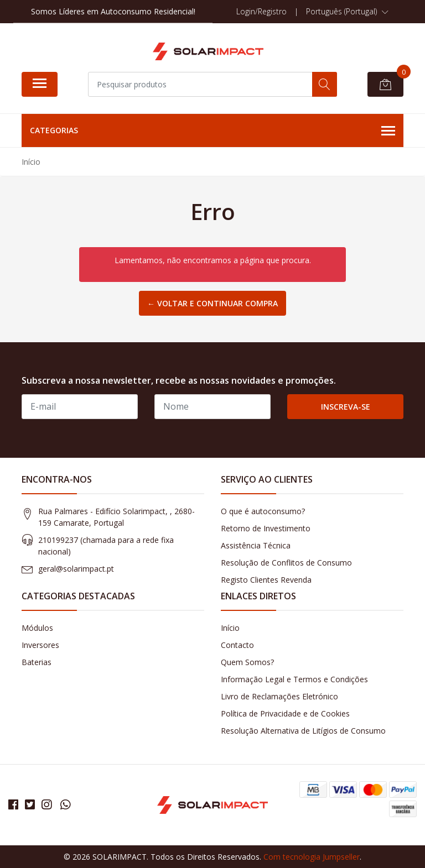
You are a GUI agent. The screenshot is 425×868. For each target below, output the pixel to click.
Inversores (40, 645)
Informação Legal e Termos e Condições (294, 679)
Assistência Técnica (256, 545)
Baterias (37, 662)
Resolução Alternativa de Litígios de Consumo (303, 731)
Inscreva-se (346, 407)
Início (230, 628)
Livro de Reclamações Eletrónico (279, 696)
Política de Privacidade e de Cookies (285, 713)
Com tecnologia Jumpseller (312, 857)
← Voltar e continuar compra (212, 303)
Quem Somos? (247, 662)
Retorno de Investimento (266, 528)
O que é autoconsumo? (263, 511)
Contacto (237, 645)
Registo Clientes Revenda (266, 580)
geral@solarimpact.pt (76, 569)
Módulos (37, 628)
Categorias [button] (212, 131)
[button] (347, 12)
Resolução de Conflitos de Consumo (286, 563)
